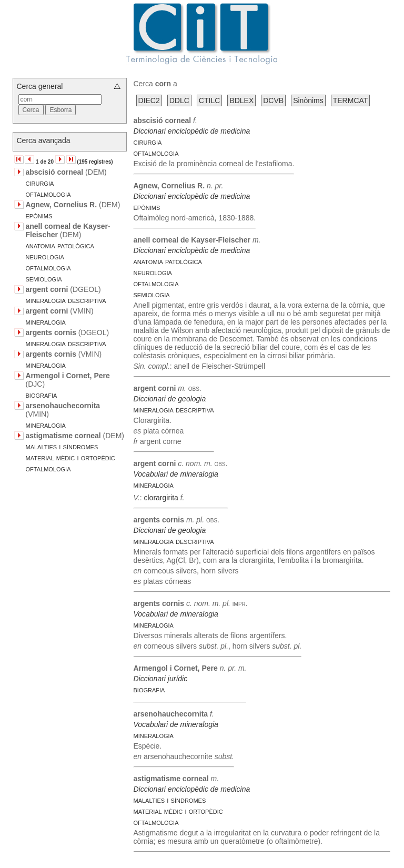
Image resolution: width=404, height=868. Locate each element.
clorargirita (161, 498)
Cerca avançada (44, 140)
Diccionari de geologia (170, 399)
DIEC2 (149, 100)
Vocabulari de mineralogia (176, 474)
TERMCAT (351, 100)
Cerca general (40, 86)
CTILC (209, 100)
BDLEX (241, 100)
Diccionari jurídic (161, 679)
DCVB (273, 100)
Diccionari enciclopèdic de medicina (192, 131)
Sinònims (308, 100)
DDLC (179, 100)
